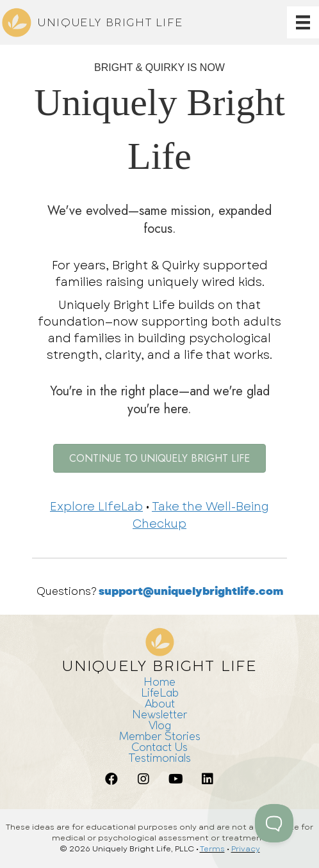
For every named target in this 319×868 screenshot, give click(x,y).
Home (159, 682)
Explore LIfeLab (96, 507)
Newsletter (159, 714)
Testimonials (159, 758)
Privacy (246, 849)
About (160, 703)
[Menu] (303, 22)
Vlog (160, 725)
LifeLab (160, 692)
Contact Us (159, 747)
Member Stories (160, 736)
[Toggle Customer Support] (274, 823)
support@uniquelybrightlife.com (191, 591)
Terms (212, 849)
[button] (111, 779)
